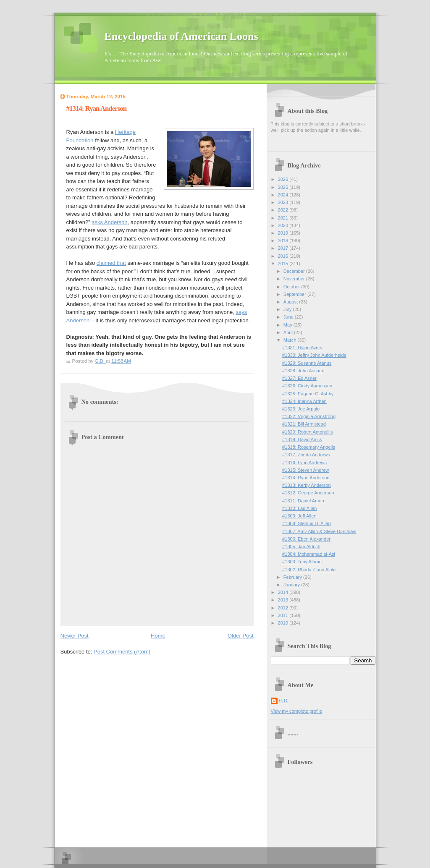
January (292, 585)
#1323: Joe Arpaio (301, 409)
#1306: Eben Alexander (306, 539)
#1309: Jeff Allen (299, 516)
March (291, 340)
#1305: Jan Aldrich (301, 546)
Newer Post (75, 636)
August (291, 302)
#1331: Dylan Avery (302, 348)
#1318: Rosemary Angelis (309, 447)
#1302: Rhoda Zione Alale (309, 570)
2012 (284, 608)
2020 (284, 225)
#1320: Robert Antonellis (307, 432)
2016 (284, 256)
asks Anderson (109, 222)
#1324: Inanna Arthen (304, 401)
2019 (284, 233)
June (289, 317)
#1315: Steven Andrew (305, 470)
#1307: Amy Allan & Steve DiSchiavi (319, 531)
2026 (284, 179)
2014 (284, 592)
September (295, 294)
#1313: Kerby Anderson (306, 485)
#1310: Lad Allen (299, 508)
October (292, 287)
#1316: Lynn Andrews (304, 463)
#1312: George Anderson (308, 493)
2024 (284, 195)
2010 (284, 623)
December (295, 271)
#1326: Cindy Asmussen (307, 386)
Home (158, 636)
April (289, 332)
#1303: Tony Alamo (302, 562)
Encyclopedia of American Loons (181, 36)
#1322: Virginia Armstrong (309, 416)
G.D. (284, 701)
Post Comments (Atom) (122, 652)
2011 (284, 615)
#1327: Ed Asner (299, 378)
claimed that (111, 263)
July (288, 309)
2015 (284, 264)
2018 (284, 241)
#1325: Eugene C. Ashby (308, 394)
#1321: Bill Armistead (304, 424)
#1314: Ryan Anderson (306, 478)
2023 (284, 202)
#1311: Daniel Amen (303, 501)
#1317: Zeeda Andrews (306, 455)
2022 (284, 210)
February (293, 577)
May (288, 325)
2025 (284, 187)
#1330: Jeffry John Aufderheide (314, 355)
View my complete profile (297, 711)
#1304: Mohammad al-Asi (309, 554)
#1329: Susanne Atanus (307, 363)
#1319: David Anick (302, 439)
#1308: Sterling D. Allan (306, 523)
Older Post (240, 636)
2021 (284, 218)
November (295, 279)
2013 (284, 600)
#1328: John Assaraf (303, 371)
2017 (284, 248)
